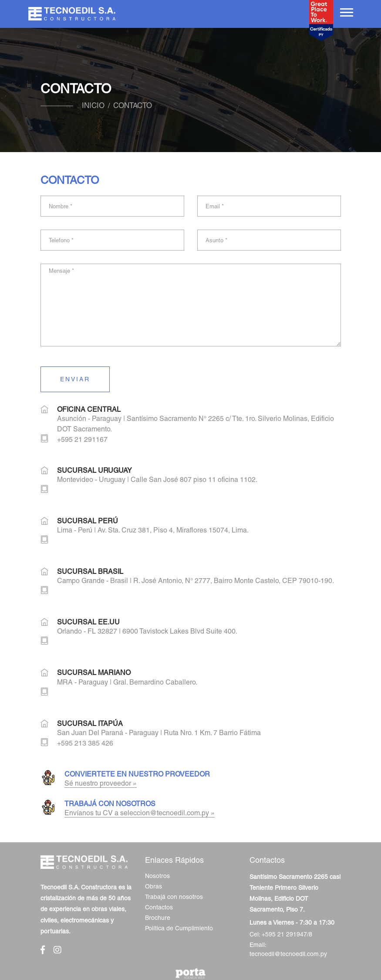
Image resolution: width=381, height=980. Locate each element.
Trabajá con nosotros (174, 897)
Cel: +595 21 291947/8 (281, 934)
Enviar (75, 379)
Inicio (93, 105)
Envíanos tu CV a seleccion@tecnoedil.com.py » (140, 813)
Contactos (159, 907)
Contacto (133, 105)
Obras (153, 886)
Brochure (158, 918)
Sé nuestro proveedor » (101, 783)
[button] (346, 11)
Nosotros (157, 876)
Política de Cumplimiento (179, 928)
